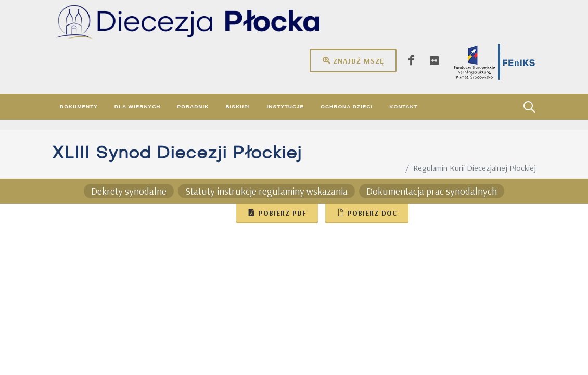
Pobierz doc (367, 213)
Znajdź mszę (353, 60)
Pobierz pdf (277, 213)
